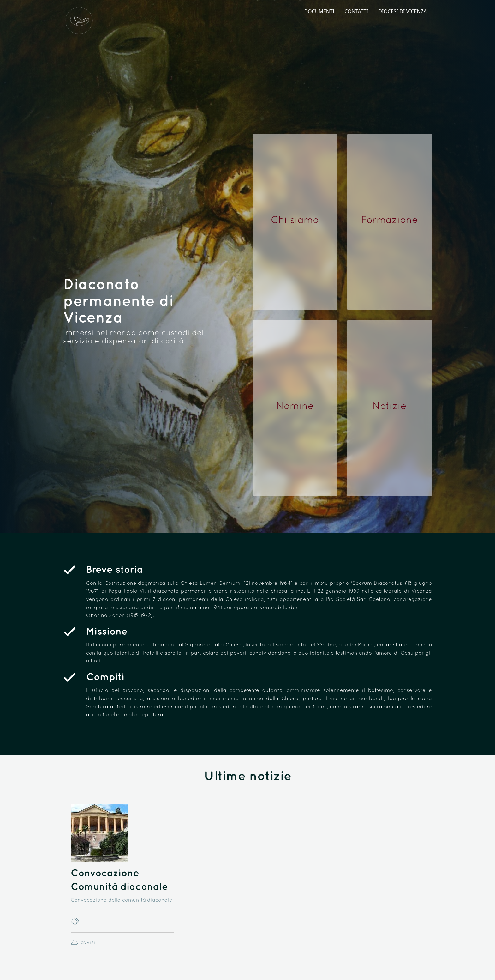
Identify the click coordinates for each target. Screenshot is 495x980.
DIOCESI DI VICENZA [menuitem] (403, 11)
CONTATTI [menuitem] (356, 11)
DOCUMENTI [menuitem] (319, 11)
